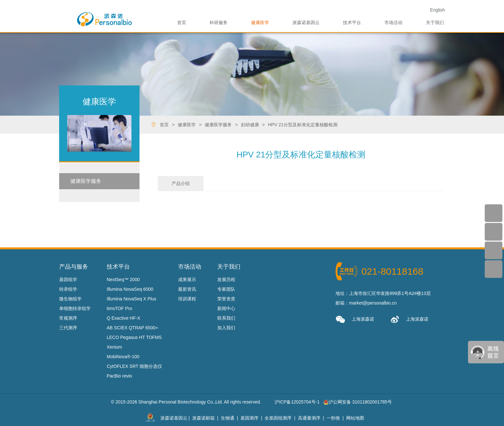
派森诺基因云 (306, 22)
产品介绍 (181, 183)
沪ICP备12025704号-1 (297, 402)
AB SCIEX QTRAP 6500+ (132, 328)
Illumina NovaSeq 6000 (130, 289)
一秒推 (333, 418)
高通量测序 (309, 418)
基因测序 (249, 418)
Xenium (114, 347)
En (437, 10)
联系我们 (226, 318)
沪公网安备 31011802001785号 (358, 402)
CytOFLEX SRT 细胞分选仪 (134, 366)
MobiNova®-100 (123, 357)
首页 (182, 22)
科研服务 (219, 22)
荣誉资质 (226, 299)
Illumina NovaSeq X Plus (131, 299)
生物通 (228, 418)
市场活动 (393, 22)
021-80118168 (392, 271)
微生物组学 (70, 299)
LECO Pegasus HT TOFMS (134, 337)
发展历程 (226, 280)
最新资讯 (187, 289)
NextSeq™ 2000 (123, 280)
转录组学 (68, 289)
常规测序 (68, 318)
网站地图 (355, 418)
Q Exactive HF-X (123, 318)
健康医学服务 (86, 181)
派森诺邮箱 (203, 418)
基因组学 (68, 280)
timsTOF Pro (119, 308)
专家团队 (226, 289)
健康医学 (260, 22)
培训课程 (187, 299)
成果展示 (187, 280)
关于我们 (435, 22)
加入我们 (226, 328)
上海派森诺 (355, 319)
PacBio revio (119, 376)
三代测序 (68, 328)
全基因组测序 (278, 418)
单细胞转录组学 (75, 308)
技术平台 (352, 22)
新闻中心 (226, 308)
